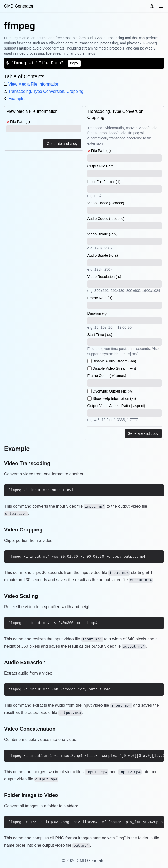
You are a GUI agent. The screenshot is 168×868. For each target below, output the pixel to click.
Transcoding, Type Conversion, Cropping (46, 91)
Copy (74, 63)
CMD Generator (19, 6)
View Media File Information (34, 84)
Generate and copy (62, 144)
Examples (17, 99)
